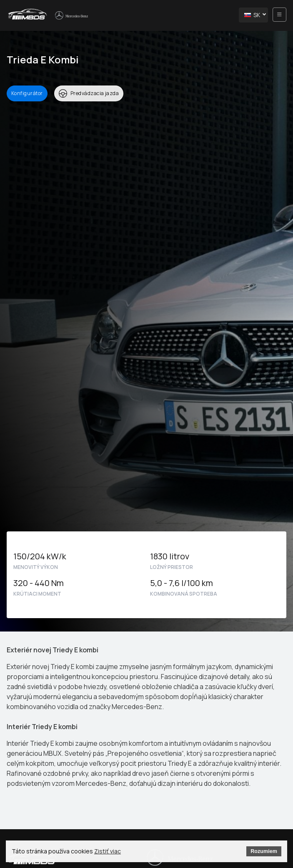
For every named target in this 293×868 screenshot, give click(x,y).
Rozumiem (264, 851)
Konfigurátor (27, 93)
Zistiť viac (108, 851)
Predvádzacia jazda (89, 93)
